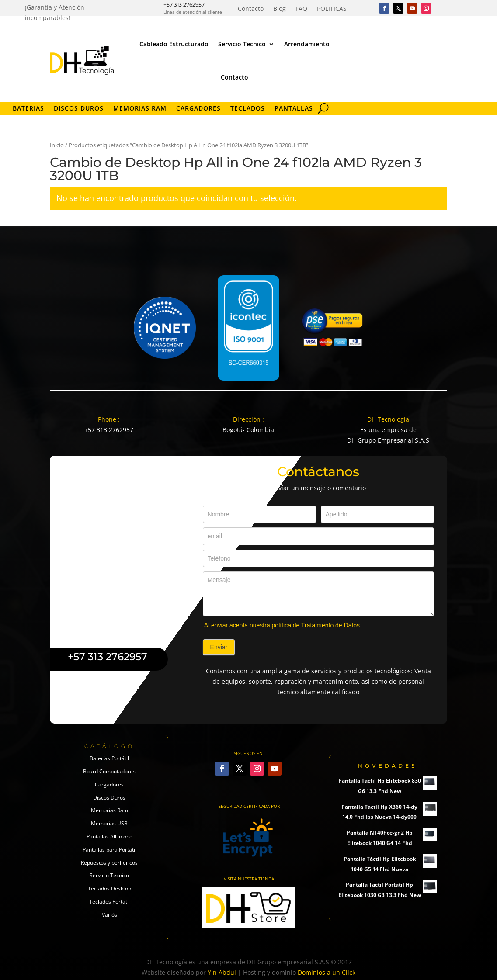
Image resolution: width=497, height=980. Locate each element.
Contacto (251, 9)
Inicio (57, 145)
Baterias (28, 109)
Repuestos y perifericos (109, 863)
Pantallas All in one (109, 836)
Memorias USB (109, 823)
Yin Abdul (222, 972)
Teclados (248, 109)
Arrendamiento (307, 44)
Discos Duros (79, 109)
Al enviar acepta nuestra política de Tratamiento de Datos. (283, 625)
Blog (280, 9)
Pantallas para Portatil (109, 850)
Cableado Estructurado (174, 44)
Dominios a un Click (327, 972)
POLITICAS (332, 9)
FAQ (301, 9)
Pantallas (294, 109)
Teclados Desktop (109, 888)
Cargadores (198, 109)
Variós (109, 915)
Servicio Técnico (242, 44)
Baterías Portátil (109, 758)
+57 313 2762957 (184, 5)
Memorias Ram (109, 810)
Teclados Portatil (109, 902)
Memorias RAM (140, 109)
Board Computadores (109, 771)
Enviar (219, 647)
